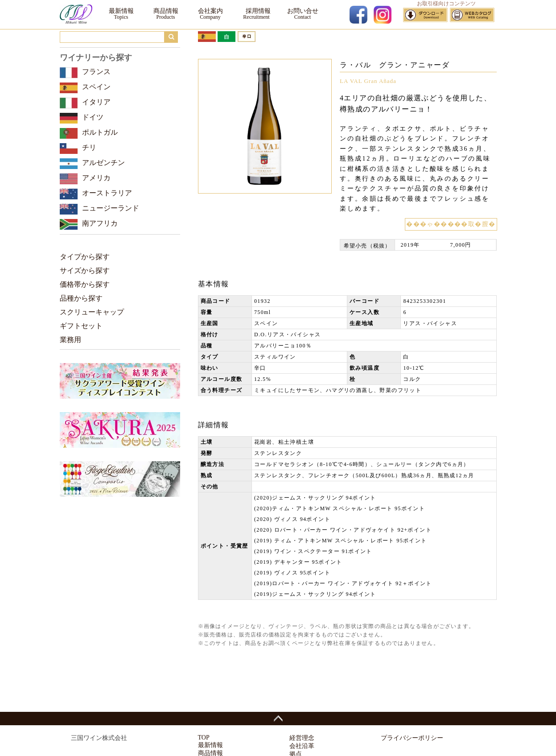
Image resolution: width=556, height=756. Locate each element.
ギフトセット (81, 326)
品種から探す (81, 298)
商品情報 (166, 11)
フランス (96, 72)
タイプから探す (85, 257)
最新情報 (121, 11)
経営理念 (302, 738)
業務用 (70, 340)
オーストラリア (107, 193)
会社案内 (210, 11)
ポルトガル (100, 132)
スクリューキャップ (92, 312)
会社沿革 (302, 746)
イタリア (96, 102)
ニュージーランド (111, 208)
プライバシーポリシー (412, 738)
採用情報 (257, 11)
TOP (204, 737)
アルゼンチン (103, 163)
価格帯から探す (85, 284)
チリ (89, 147)
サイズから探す (85, 271)
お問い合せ (303, 11)
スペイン (96, 87)
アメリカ (96, 178)
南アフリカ (100, 223)
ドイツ (93, 117)
